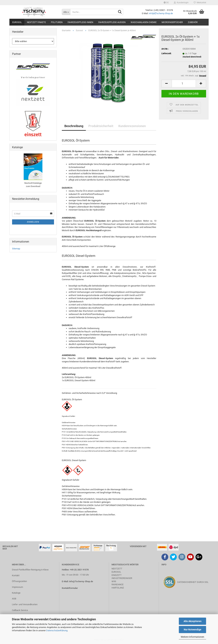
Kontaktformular (70, 588)
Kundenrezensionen (132, 126)
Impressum (17, 587)
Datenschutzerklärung (57, 630)
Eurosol (17, 22)
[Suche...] (66, 12)
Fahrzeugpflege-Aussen (112, 22)
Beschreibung (74, 126)
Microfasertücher (172, 22)
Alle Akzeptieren (193, 621)
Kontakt (16, 575)
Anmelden (33, 222)
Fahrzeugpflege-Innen (80, 22)
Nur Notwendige (193, 630)
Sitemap (16, 249)
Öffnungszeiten (19, 581)
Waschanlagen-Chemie (144, 22)
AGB (14, 599)
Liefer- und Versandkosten (25, 604)
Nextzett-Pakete (36, 22)
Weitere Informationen (192, 637)
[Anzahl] (184, 84)
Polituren (57, 22)
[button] (166, 3)
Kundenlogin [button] (181, 3)
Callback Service (20, 610)
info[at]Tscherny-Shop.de (161, 13)
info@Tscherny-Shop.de (81, 581)
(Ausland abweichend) (192, 57)
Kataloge (16, 593)
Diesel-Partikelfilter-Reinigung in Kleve (30, 570)
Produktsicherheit (101, 126)
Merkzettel (200, 3)
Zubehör (193, 22)
